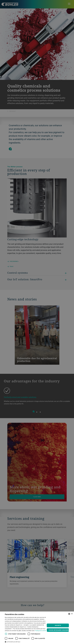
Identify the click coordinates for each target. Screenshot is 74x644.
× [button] (72, 614)
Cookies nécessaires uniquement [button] (59, 630)
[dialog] (37, 628)
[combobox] (69, 614)
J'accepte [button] (58, 625)
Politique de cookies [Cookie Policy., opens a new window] (40, 631)
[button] (25, 642)
